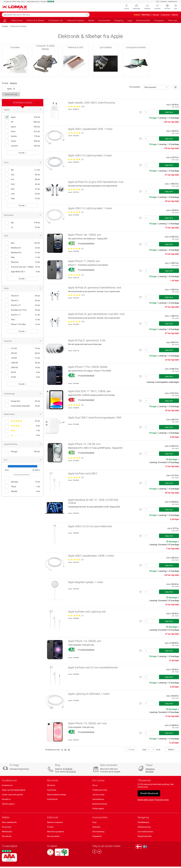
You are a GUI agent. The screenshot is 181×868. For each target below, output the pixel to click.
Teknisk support (8, 804)
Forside (5, 26)
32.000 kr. (36, 470)
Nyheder (156, 15)
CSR (157, 1)
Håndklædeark (143, 822)
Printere (50, 827)
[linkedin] (99, 852)
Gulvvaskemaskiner (145, 832)
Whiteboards (7, 832)
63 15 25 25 (71, 772)
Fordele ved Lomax (100, 790)
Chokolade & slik (56, 20)
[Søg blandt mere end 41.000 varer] (43, 15)
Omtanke (164, 1)
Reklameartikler (143, 20)
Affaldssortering (144, 827)
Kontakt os (6, 799)
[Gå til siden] (5, 20)
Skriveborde (7, 836)
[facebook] (94, 852)
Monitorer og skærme (56, 832)
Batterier (14, 83)
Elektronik (53, 817)
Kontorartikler (100, 817)
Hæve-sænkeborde (9, 822)
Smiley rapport (98, 808)
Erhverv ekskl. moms (146, 800)
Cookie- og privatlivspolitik (12, 795)
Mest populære (150, 87)
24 (65, 750)
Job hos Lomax (98, 795)
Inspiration (166, 15)
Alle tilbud (149, 772)
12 (62, 750)
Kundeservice (173, 1)
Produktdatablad (86, 243)
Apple (11, 89)
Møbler (6, 817)
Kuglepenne (97, 836)
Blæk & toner (17, 20)
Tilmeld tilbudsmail (149, 793)
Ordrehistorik (52, 799)
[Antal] (150, 112)
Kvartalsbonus (98, 799)
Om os (95, 785)
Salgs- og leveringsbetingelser (14, 790)
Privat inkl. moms (162, 800)
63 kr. (7, 470)
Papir (95, 822)
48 (69, 750)
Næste (172, 749)
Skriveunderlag (98, 832)
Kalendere (96, 827)
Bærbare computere (55, 822)
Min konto (51, 785)
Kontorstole (7, 827)
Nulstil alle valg (11, 94)
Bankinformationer (100, 804)
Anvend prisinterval (23, 475)
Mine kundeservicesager (57, 795)
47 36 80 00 (68, 769)
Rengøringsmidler (145, 836)
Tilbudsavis (150, 769)
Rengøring (143, 817)
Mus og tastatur (53, 836)
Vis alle (23, 153)
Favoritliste (52, 790)
